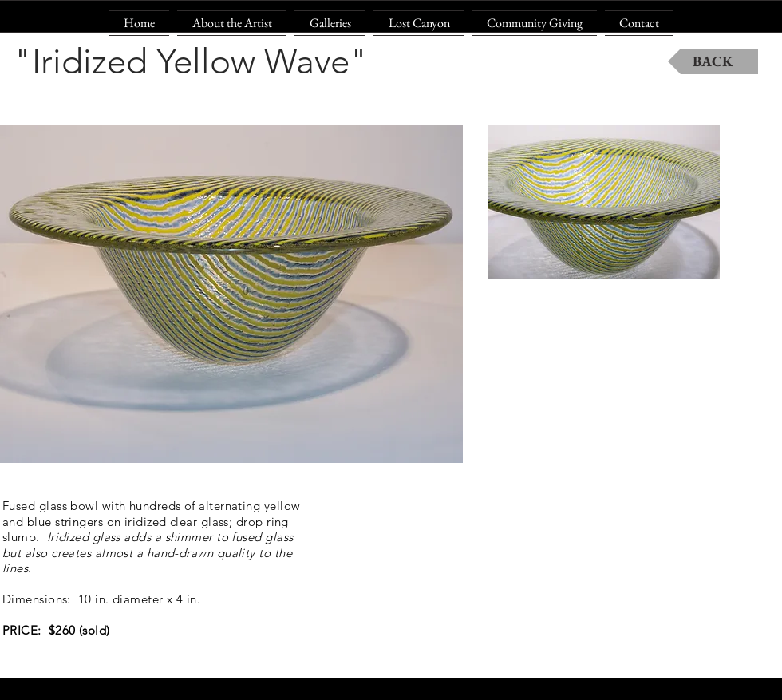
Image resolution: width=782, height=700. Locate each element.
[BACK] (713, 61)
